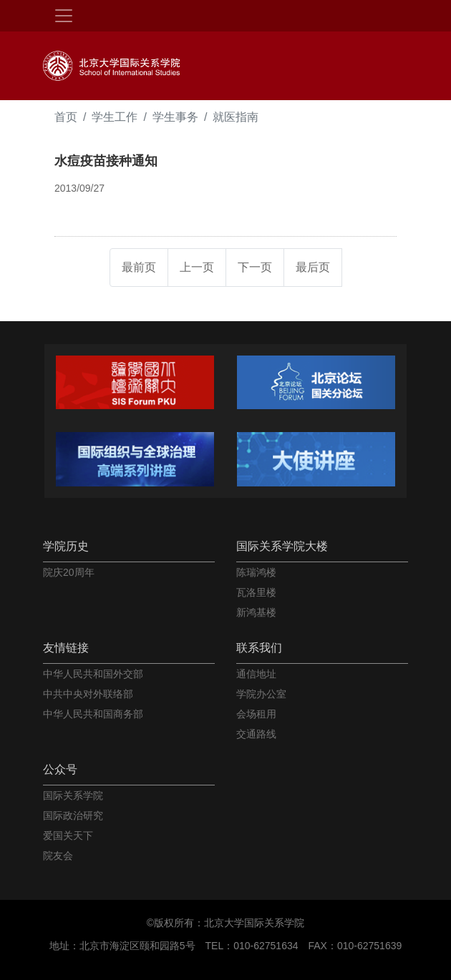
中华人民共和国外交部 (93, 674)
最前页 (139, 267)
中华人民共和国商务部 (93, 714)
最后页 (313, 267)
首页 (66, 117)
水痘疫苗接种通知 (106, 161)
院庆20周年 (69, 572)
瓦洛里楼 (256, 592)
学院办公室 (261, 694)
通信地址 (256, 674)
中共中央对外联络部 (88, 694)
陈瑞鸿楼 (256, 572)
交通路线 (256, 734)
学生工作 (115, 117)
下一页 (255, 267)
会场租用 (256, 714)
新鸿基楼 (256, 612)
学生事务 (175, 117)
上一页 (197, 267)
